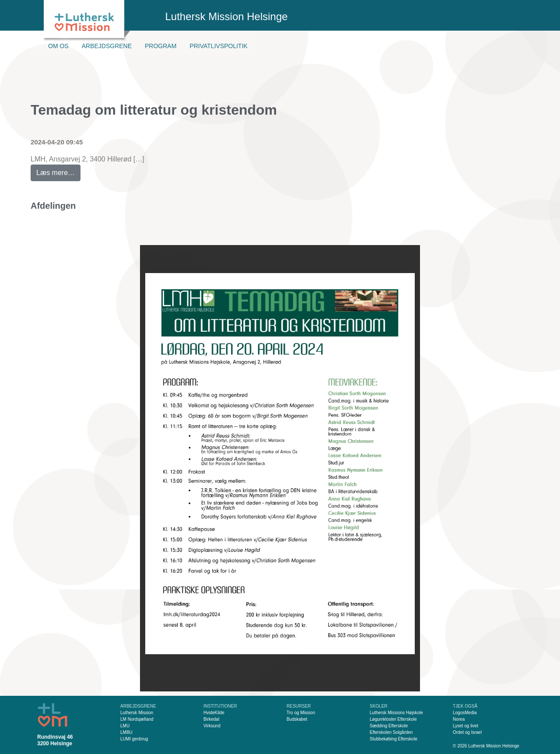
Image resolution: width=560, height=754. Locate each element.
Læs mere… (58, 170)
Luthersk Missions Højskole (396, 713)
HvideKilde (214, 713)
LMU (125, 726)
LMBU (126, 732)
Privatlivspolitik (219, 46)
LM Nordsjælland (137, 719)
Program (161, 46)
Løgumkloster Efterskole (393, 719)
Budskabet (297, 719)
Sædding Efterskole (389, 726)
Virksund (212, 726)
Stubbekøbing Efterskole (394, 739)
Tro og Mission (301, 713)
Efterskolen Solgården (391, 732)
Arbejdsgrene (107, 46)
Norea (459, 719)
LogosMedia (465, 713)
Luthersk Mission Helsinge (227, 16)
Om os (58, 46)
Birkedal (211, 719)
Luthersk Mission (137, 713)
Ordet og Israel (467, 732)
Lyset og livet (465, 726)
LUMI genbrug (134, 739)
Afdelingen (53, 206)
